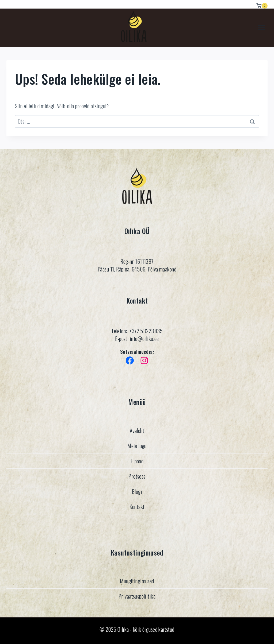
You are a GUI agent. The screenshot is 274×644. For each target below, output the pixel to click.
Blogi (137, 491)
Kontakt (137, 506)
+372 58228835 (146, 331)
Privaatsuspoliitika (137, 596)
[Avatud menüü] (261, 28)
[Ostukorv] (262, 4)
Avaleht (137, 430)
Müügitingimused (137, 581)
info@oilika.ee (144, 339)
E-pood (137, 461)
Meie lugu (137, 445)
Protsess (137, 476)
